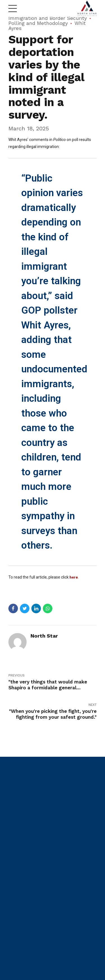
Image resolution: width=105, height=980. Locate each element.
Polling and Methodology (38, 23)
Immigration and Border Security (48, 18)
